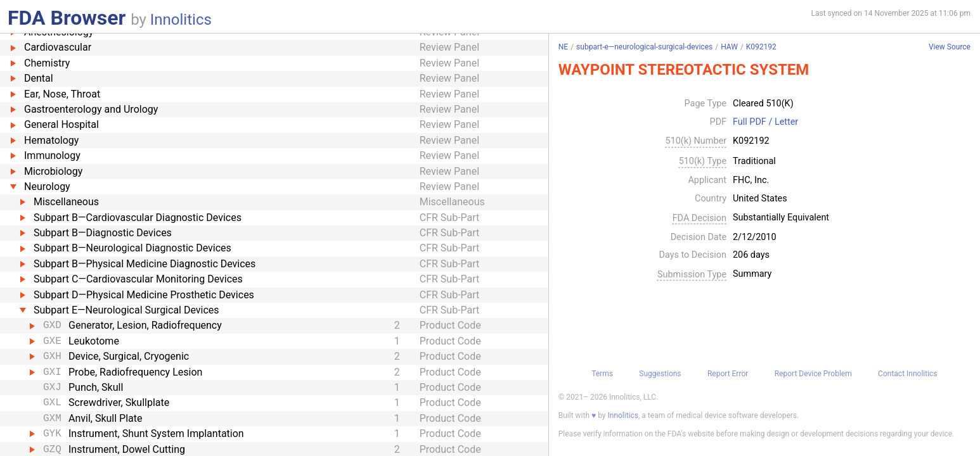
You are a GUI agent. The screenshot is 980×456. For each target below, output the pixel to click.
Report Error (728, 374)
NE (563, 47)
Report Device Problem (813, 374)
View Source (950, 47)
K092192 (761, 47)
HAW (729, 47)
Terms (602, 374)
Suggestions (660, 374)
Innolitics (181, 20)
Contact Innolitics (907, 374)
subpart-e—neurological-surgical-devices (644, 47)
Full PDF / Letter (765, 122)
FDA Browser (67, 18)
